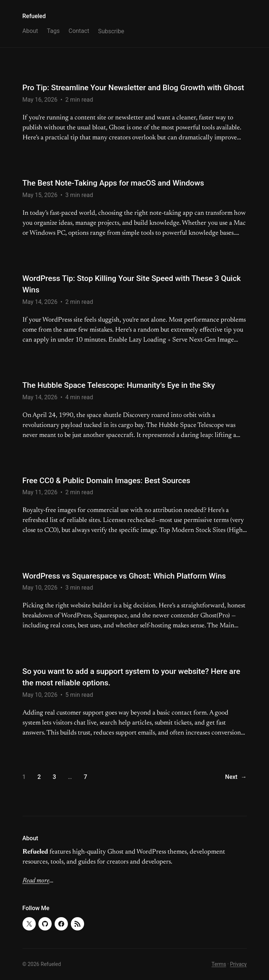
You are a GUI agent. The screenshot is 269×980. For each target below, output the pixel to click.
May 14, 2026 (40, 302)
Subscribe (111, 31)
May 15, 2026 (40, 195)
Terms (219, 964)
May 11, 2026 (40, 492)
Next (236, 777)
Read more (36, 881)
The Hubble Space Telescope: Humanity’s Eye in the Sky (119, 385)
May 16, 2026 (40, 100)
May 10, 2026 (40, 588)
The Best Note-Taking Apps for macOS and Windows (113, 183)
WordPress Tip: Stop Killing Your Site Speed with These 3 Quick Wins (132, 284)
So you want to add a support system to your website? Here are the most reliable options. (131, 677)
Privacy (238, 964)
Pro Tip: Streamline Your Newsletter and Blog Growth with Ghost (133, 88)
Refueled (34, 16)
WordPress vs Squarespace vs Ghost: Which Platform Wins (124, 576)
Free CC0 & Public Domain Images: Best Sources (106, 481)
